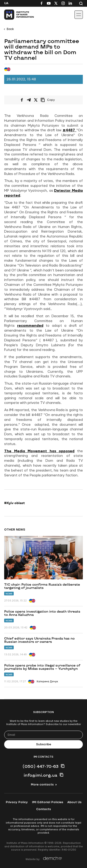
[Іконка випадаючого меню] (79, 15)
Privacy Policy (17, 802)
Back (10, 29)
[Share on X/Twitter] (36, 100)
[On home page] (14, 15)
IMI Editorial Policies (48, 802)
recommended (30, 326)
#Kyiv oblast (14, 503)
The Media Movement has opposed (39, 451)
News (9, 594)
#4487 (69, 130)
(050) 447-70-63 (40, 766)
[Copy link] (54, 100)
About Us (74, 802)
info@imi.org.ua (40, 775)
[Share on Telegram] (29, 100)
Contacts (43, 809)
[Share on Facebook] (22, 100)
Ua (6, 3)
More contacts (42, 785)
